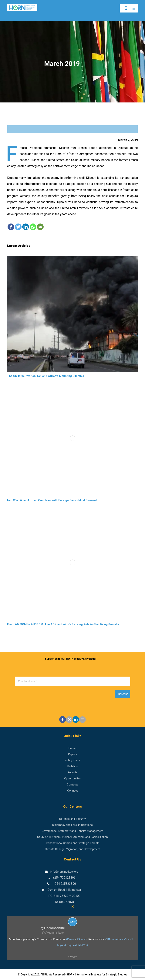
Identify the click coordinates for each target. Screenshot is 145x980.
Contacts (73, 785)
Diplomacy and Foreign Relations (72, 825)
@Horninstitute (114, 939)
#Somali (128, 939)
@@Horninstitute (53, 933)
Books (72, 748)
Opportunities (72, 778)
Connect (72, 791)
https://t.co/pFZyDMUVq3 (72, 945)
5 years (72, 957)
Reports (72, 772)
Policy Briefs (72, 760)
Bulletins (73, 766)
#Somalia (82, 939)
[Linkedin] (26, 227)
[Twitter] (18, 227)
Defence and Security (72, 819)
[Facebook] (11, 227)
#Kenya (70, 939)
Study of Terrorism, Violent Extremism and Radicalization (72, 837)
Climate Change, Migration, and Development (73, 849)
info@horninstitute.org (64, 872)
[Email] (40, 227)
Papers (72, 754)
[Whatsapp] (33, 227)
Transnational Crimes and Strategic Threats (72, 843)
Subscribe (122, 694)
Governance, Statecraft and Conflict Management (72, 831)
